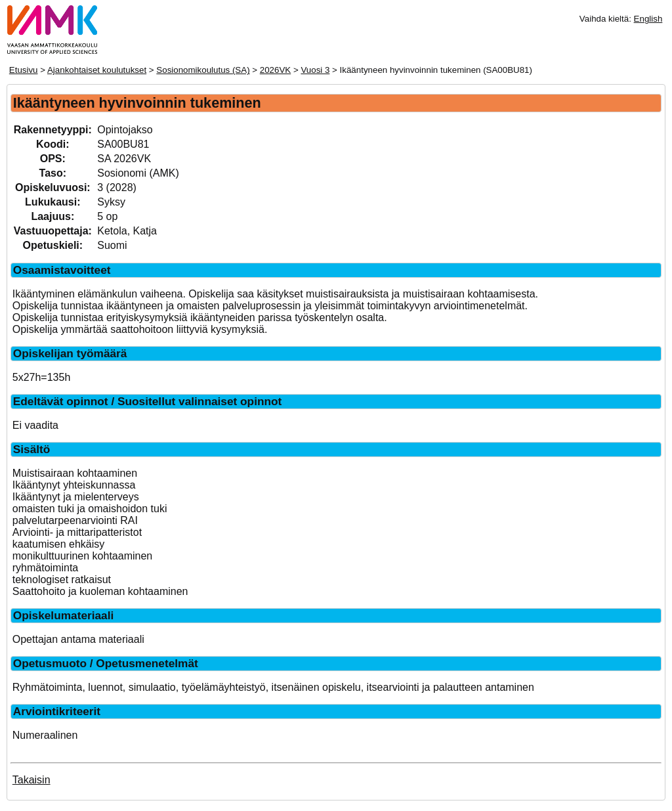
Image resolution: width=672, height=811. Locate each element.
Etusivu (24, 70)
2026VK (275, 70)
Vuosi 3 (315, 70)
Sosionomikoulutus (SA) (203, 70)
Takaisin (31, 780)
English (648, 19)
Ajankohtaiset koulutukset (97, 70)
